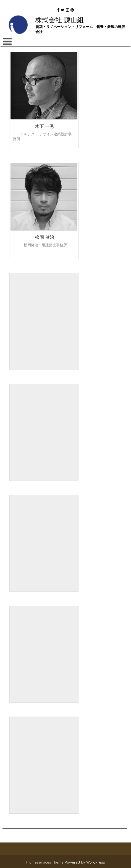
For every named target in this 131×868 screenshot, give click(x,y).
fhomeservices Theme (45, 862)
